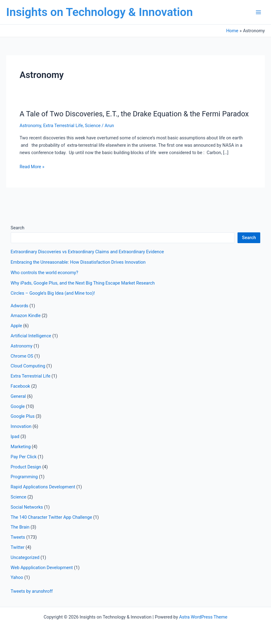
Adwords (20, 306)
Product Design (26, 467)
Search (18, 228)
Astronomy (30, 126)
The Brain (20, 527)
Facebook (20, 386)
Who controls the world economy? (45, 273)
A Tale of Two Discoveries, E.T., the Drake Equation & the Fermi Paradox (134, 114)
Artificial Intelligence (31, 336)
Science (93, 126)
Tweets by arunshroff (32, 591)
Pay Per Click (24, 457)
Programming (24, 477)
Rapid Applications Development (43, 487)
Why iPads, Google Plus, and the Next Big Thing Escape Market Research (83, 283)
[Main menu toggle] (258, 12)
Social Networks (27, 507)
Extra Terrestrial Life (63, 126)
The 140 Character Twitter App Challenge (51, 517)
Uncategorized (25, 557)
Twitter (18, 547)
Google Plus (23, 416)
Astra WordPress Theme (203, 617)
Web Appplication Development (42, 568)
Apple (16, 326)
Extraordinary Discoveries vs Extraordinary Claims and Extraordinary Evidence (87, 252)
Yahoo (17, 577)
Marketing (21, 447)
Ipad (15, 436)
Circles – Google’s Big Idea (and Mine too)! (53, 293)
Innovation (21, 426)
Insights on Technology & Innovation (100, 12)
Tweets (18, 537)
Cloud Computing (28, 366)
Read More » (32, 167)
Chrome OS (22, 356)
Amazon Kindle (26, 316)
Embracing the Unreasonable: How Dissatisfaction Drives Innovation (78, 262)
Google (18, 406)
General (18, 396)
